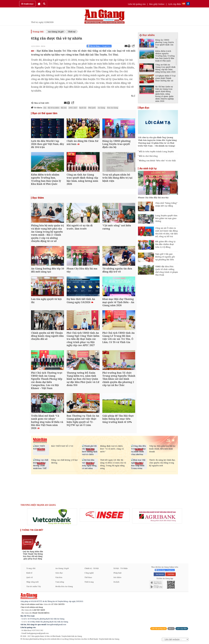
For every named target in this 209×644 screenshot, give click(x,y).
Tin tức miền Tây (34, 587)
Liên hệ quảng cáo (137, 4)
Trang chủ (38, 32)
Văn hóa (59, 578)
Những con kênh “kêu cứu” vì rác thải (157, 160)
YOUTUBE (171, 575)
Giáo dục (59, 573)
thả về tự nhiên (54, 108)
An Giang (101, 108)
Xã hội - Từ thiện (120, 569)
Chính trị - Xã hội (92, 569)
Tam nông (60, 582)
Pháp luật (117, 573)
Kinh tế (29, 573)
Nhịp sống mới (32, 582)
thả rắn (64, 108)
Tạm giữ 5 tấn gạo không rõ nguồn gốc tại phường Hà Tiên (165, 257)
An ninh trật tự (148, 168)
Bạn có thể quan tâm (45, 113)
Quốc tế (29, 578)
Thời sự (72, 32)
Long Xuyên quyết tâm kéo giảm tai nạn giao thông (166, 218)
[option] (52, 517)
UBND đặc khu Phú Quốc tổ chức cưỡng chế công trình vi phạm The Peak (167, 271)
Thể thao (88, 578)
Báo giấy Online (157, 4)
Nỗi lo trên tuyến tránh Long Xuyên (156, 151)
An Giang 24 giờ (56, 32)
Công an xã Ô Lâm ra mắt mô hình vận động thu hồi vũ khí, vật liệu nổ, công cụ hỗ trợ (166, 232)
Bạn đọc (144, 108)
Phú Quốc (92, 108)
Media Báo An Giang (64, 587)
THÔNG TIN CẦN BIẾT (33, 530)
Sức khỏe (117, 578)
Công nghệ (89, 573)
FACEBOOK (159, 575)
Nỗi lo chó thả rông (148, 156)
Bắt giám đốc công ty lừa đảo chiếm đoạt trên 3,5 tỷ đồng (165, 244)
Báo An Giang (113, 108)
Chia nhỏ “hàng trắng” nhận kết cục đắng (166, 204)
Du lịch (116, 582)
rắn (45, 108)
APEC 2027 (73, 108)
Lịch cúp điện (175, 4)
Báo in (171, 629)
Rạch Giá (83, 108)
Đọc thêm (38, 198)
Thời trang (89, 582)
